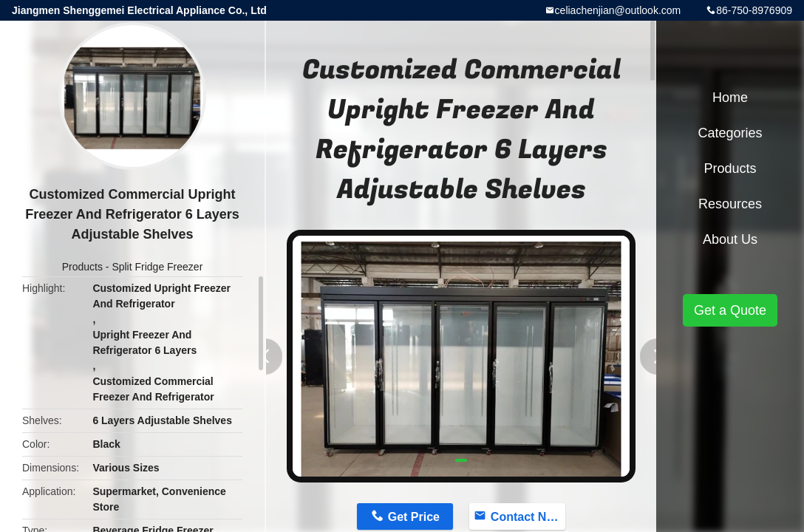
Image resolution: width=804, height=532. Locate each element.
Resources (730, 204)
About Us (730, 239)
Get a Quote (730, 310)
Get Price (414, 517)
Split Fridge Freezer (157, 267)
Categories (730, 133)
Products (82, 267)
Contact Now (527, 517)
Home (730, 98)
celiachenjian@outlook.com (618, 10)
